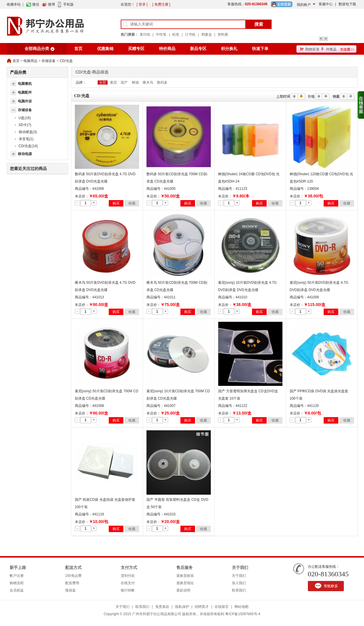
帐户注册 (17, 576)
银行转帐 (128, 590)
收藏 (132, 203)
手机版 (68, 4)
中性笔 (161, 35)
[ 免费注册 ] (161, 4)
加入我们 (239, 583)
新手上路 (18, 568)
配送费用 (72, 583)
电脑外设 (25, 101)
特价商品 (167, 49)
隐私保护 (182, 607)
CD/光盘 (66, 61)
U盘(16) (25, 118)
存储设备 (49, 61)
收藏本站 (14, 4)
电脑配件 (25, 92)
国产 (124, 82)
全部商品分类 (37, 49)
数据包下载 (347, 4)
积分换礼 (229, 49)
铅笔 (176, 35)
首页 (78, 49)
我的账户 (304, 5)
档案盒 (207, 35)
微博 (51, 4)
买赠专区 (136, 49)
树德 (135, 82)
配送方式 (73, 568)
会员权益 (17, 590)
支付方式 (129, 568)
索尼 (113, 82)
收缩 (361, 105)
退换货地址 (185, 583)
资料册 (223, 35)
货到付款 (128, 576)
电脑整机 (25, 84)
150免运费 (73, 576)
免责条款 (162, 607)
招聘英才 (202, 607)
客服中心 (326, 4)
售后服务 (184, 568)
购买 (116, 203)
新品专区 (198, 49)
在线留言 (222, 607)
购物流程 (17, 583)
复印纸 (145, 35)
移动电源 (25, 154)
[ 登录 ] (142, 4)
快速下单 (260, 49)
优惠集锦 (105, 49)
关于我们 (240, 568)
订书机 (190, 35)
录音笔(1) (26, 139)
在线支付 (128, 583)
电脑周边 (30, 61)
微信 (36, 4)
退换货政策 (185, 576)
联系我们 (239, 590)
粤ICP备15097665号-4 (243, 614)
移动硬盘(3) (28, 132)
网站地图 (241, 607)
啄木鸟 (148, 82)
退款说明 (183, 590)
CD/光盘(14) (28, 146)
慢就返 (70, 590)
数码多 (162, 82)
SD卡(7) (25, 125)
